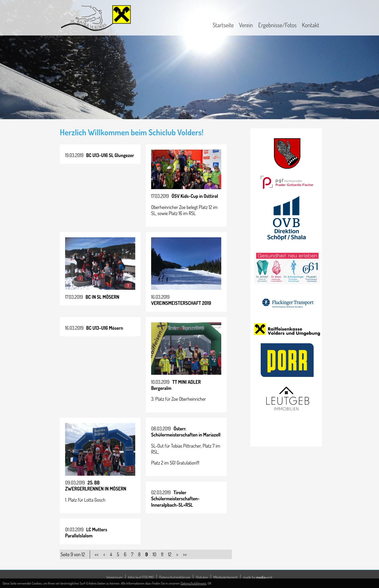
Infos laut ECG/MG (141, 577)
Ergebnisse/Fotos (278, 25)
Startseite (223, 25)
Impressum (115, 577)
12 (170, 554)
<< (97, 554)
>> (185, 554)
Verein (246, 25)
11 (162, 554)
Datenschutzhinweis (194, 583)
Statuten (202, 577)
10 (155, 554)
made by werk (258, 577)
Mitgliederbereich (226, 577)
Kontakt (311, 25)
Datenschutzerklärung (175, 577)
